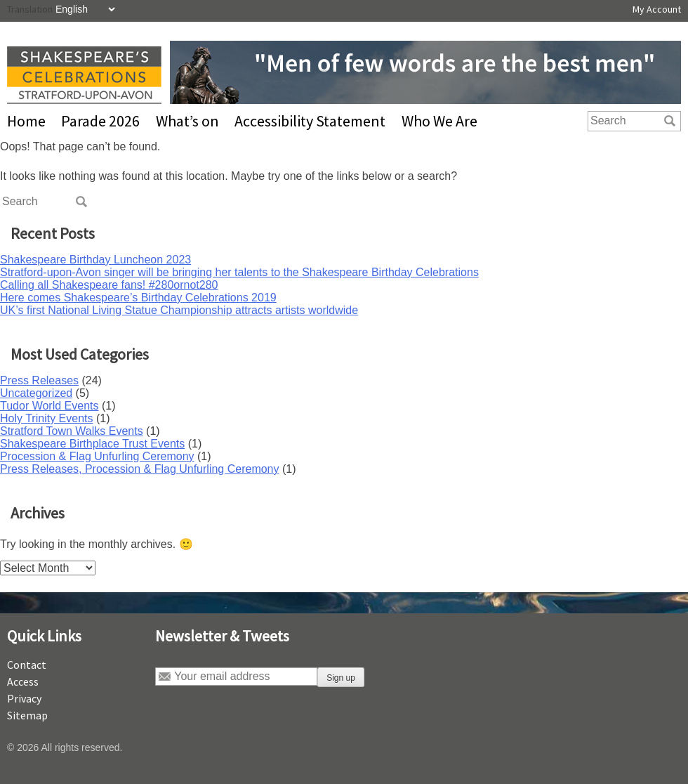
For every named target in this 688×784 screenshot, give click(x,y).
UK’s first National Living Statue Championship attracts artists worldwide (179, 310)
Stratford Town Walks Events (72, 431)
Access (23, 681)
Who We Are (439, 121)
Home (26, 121)
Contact (27, 665)
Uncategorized (36, 393)
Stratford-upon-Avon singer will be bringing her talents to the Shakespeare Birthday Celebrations (239, 272)
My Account (657, 9)
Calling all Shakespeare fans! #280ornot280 (109, 285)
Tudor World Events (49, 406)
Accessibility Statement (310, 121)
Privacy (24, 698)
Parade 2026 (100, 121)
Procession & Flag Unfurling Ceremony (97, 456)
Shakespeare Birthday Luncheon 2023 (95, 260)
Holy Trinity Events (46, 418)
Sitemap (27, 715)
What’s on (187, 121)
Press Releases (39, 380)
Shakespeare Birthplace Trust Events (92, 444)
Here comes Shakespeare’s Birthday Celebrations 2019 (138, 298)
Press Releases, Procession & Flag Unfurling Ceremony (140, 469)
